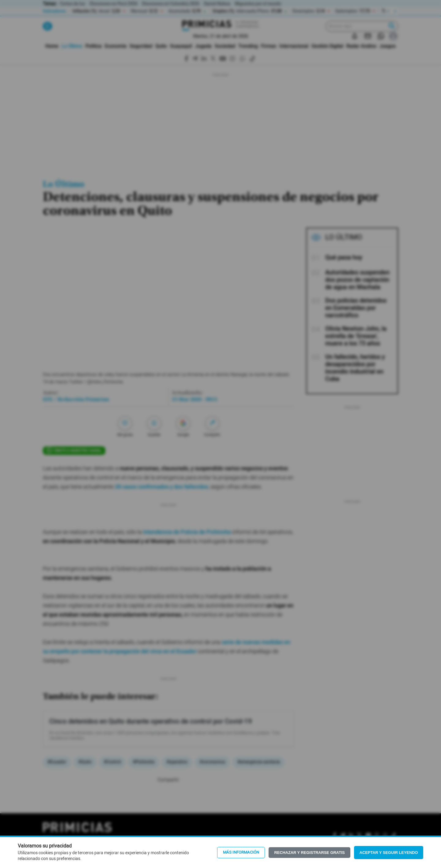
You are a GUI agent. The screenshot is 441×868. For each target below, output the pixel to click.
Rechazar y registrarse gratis (309, 853)
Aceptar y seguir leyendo (389, 853)
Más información (241, 852)
